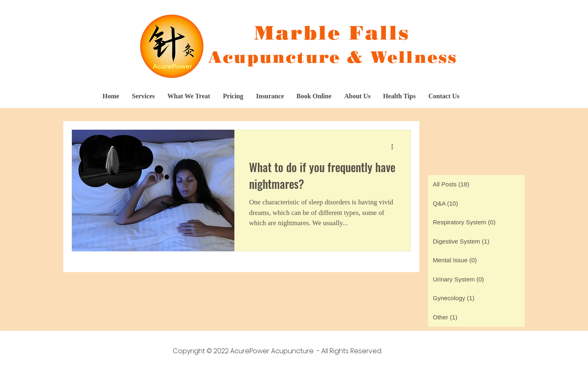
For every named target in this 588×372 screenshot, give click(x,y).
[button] (233, 96)
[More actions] (395, 146)
